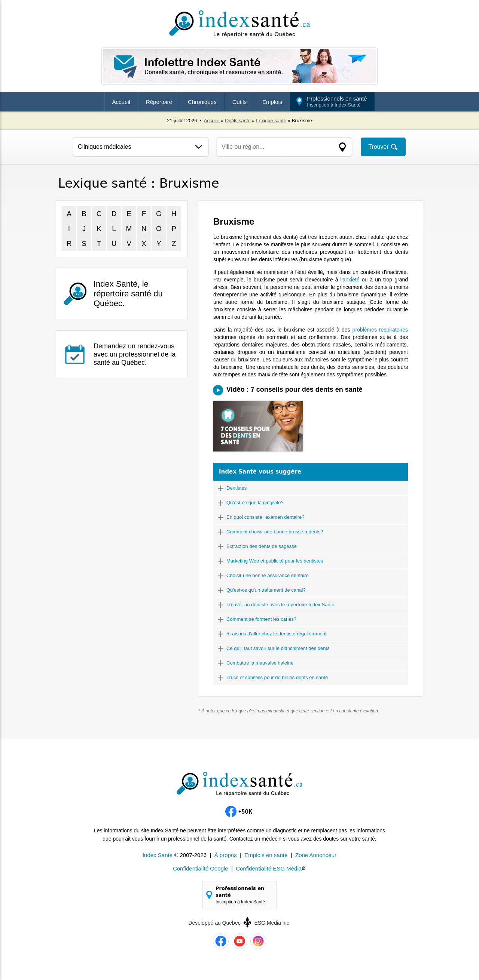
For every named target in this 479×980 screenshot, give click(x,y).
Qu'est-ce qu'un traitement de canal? (266, 590)
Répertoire (159, 102)
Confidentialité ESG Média (269, 868)
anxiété (351, 280)
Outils (239, 102)
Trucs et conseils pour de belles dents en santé (277, 677)
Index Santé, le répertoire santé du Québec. (128, 294)
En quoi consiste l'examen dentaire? (265, 517)
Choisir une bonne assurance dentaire (268, 575)
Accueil (121, 102)
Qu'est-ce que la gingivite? (255, 503)
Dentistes (237, 488)
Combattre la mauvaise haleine (260, 663)
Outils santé (238, 121)
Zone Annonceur (316, 855)
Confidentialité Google (201, 868)
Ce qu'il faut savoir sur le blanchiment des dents (278, 648)
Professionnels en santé (337, 101)
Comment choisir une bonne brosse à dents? (275, 532)
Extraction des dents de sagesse (262, 546)
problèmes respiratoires (380, 330)
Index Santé (158, 855)
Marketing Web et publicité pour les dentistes (275, 561)
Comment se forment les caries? (261, 619)
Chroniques (202, 102)
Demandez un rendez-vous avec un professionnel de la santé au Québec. (135, 354)
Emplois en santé (266, 855)
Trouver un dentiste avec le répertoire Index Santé (280, 605)
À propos (226, 855)
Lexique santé (271, 121)
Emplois (272, 102)
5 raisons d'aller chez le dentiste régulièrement (277, 634)
